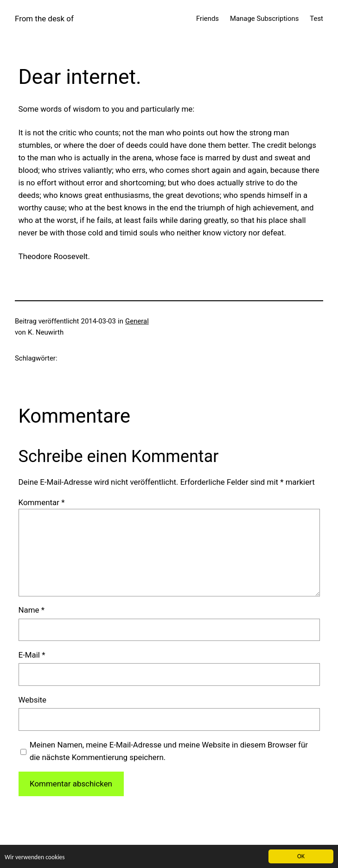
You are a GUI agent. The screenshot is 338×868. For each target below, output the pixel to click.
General (137, 321)
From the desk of (44, 19)
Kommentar (42, 502)
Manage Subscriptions (264, 19)
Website (33, 700)
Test (316, 19)
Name (32, 610)
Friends (207, 19)
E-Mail (32, 655)
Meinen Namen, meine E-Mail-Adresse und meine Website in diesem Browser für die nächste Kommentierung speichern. (169, 751)
